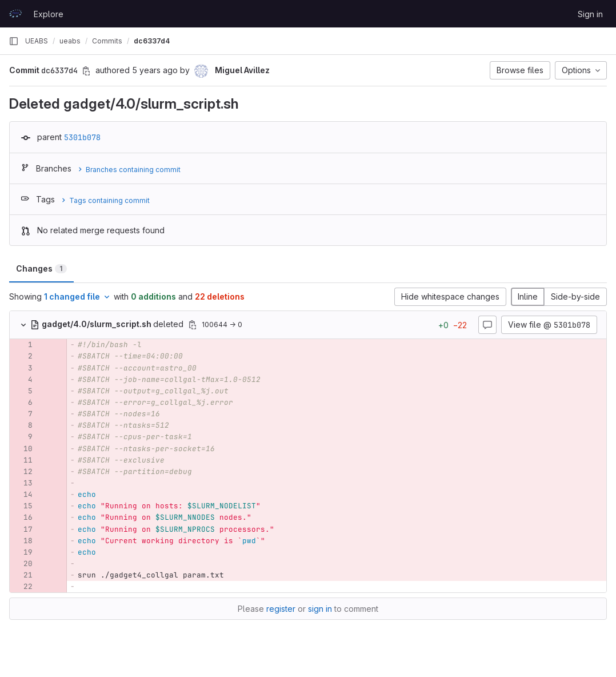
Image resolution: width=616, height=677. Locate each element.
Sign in (590, 14)
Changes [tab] (41, 268)
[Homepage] (15, 14)
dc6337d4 (152, 41)
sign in (320, 609)
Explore (49, 14)
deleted (108, 324)
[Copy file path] (193, 325)
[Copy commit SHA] (86, 71)
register (281, 609)
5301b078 (82, 137)
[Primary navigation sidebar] (14, 41)
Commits (107, 41)
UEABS (37, 41)
